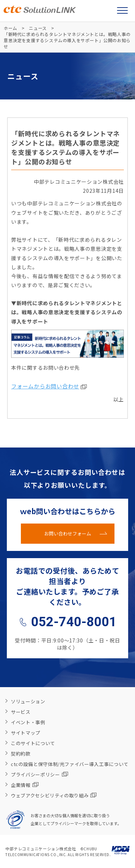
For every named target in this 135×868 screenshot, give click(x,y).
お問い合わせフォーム (68, 533)
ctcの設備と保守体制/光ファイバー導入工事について (70, 764)
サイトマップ (26, 733)
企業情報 (25, 785)
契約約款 (21, 754)
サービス (21, 712)
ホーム (10, 28)
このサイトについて (33, 743)
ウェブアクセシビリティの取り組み (54, 795)
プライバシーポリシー (39, 774)
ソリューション (28, 701)
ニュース (38, 28)
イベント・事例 (28, 722)
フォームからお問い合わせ (45, 386)
